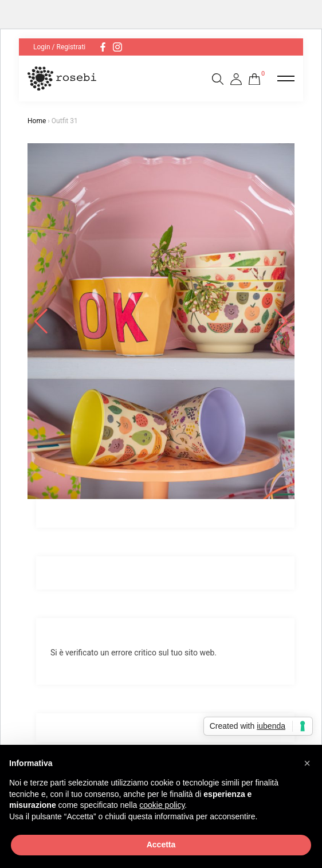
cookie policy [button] (162, 805)
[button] (307, 763)
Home (37, 121)
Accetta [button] (161, 845)
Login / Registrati (59, 47)
